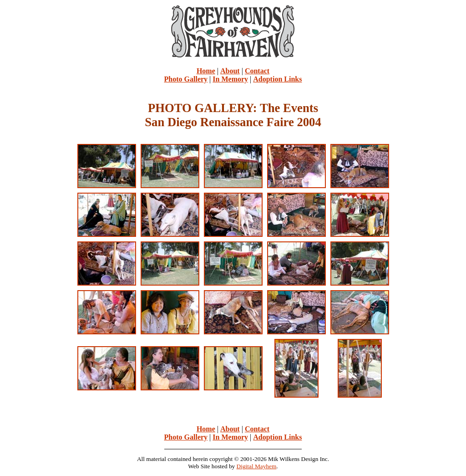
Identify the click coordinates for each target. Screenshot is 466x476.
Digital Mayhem (257, 466)
